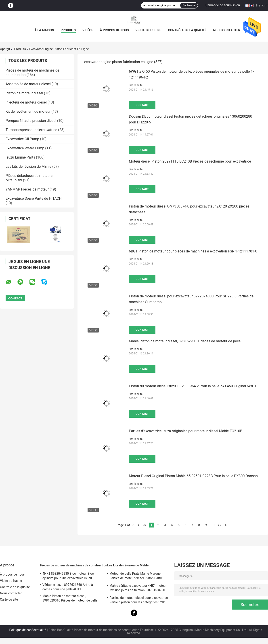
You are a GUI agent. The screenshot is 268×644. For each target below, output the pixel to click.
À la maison (44, 30)
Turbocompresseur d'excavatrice (31, 130)
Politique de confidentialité (28, 630)
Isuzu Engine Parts (20, 157)
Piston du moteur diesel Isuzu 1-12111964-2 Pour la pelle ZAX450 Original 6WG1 (193, 386)
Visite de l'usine (149, 30)
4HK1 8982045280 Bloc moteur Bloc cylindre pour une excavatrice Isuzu (68, 576)
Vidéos (88, 30)
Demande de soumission (223, 5)
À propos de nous (114, 30)
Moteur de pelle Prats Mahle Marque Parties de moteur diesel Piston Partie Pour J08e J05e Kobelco (136, 576)
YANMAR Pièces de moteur (27, 189)
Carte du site (9, 600)
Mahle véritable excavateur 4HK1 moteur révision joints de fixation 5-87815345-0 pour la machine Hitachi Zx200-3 (138, 589)
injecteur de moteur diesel (26, 102)
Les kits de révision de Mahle (28, 166)
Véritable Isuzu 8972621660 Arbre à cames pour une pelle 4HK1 (68, 587)
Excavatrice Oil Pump (22, 139)
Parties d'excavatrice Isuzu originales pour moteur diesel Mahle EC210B (186, 431)
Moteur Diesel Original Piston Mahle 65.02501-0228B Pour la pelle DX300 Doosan (193, 476)
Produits (68, 30)
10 (213, 525)
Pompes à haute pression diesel (31, 121)
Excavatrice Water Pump (25, 148)
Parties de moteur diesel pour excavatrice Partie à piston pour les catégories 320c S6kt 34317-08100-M (139, 601)
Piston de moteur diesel (24, 93)
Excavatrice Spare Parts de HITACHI (34, 198)
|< (138, 525)
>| (226, 525)
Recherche (189, 5)
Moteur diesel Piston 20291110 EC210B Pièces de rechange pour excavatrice (190, 161)
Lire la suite (136, 85)
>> (220, 525)
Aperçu (5, 49)
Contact (142, 105)
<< (144, 525)
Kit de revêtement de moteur (28, 111)
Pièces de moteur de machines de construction (74, 565)
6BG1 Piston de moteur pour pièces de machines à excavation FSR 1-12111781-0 (193, 251)
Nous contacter (227, 30)
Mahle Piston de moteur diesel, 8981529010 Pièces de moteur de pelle (185, 341)
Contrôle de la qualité (187, 30)
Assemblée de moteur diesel (28, 84)
